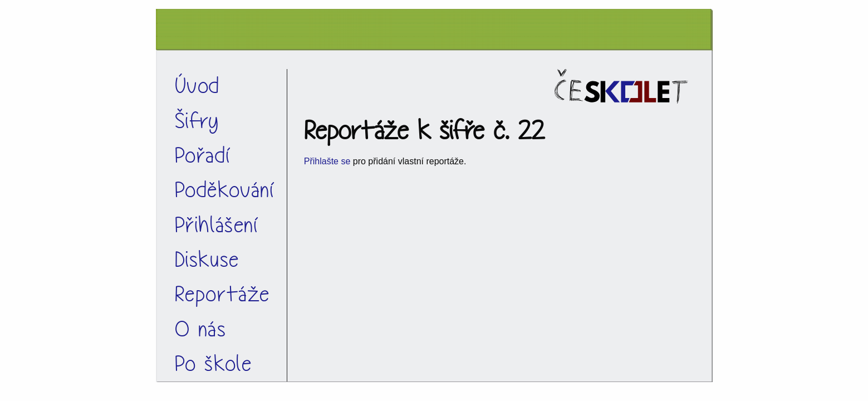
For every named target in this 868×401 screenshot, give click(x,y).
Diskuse (207, 260)
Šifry (197, 121)
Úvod (197, 86)
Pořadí (203, 156)
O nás (201, 329)
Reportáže (222, 294)
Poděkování (225, 190)
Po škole (214, 364)
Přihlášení (217, 225)
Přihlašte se (327, 161)
